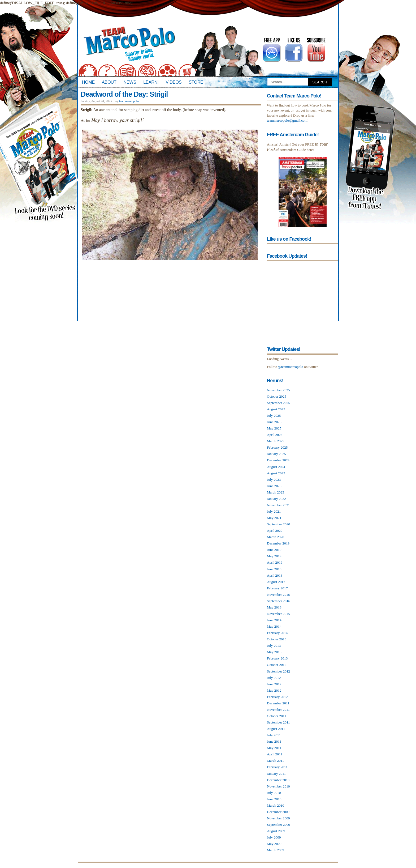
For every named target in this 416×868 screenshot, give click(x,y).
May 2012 (274, 690)
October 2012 (277, 665)
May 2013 (274, 652)
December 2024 (278, 460)
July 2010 (274, 793)
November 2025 (278, 390)
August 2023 (276, 473)
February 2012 (277, 697)
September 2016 (278, 601)
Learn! (151, 82)
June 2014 (274, 620)
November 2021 (278, 505)
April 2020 (275, 531)
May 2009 (274, 844)
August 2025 (276, 409)
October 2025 (277, 396)
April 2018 (275, 575)
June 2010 (274, 799)
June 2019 (274, 550)
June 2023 (274, 486)
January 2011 (276, 774)
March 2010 (276, 805)
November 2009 (278, 818)
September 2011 (278, 722)
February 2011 (277, 767)
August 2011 (276, 729)
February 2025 (277, 447)
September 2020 (278, 524)
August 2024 (276, 467)
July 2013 (274, 646)
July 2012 (274, 678)
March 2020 (276, 537)
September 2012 (278, 671)
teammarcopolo (129, 101)
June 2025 (274, 422)
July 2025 (274, 416)
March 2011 (276, 761)
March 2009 (276, 850)
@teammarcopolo (291, 367)
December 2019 (278, 543)
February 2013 (277, 658)
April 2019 (275, 562)
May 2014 (274, 626)
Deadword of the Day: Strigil (124, 94)
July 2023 (274, 480)
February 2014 (277, 633)
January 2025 (276, 454)
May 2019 (274, 556)
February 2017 (277, 588)
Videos (174, 82)
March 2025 (276, 441)
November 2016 (278, 595)
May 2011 (274, 748)
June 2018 (274, 569)
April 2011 (275, 754)
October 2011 (277, 716)
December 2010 (278, 780)
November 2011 (278, 710)
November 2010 (278, 786)
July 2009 (274, 837)
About (109, 82)
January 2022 (276, 499)
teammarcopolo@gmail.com (287, 120)
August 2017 (276, 582)
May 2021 (274, 518)
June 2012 (274, 684)
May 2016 (274, 607)
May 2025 (274, 428)
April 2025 (275, 435)
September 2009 (278, 825)
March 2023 (276, 492)
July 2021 (274, 511)
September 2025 (278, 403)
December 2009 (278, 812)
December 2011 (278, 703)
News (130, 82)
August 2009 (276, 831)
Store (196, 82)
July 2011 (274, 735)
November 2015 (278, 614)
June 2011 (274, 741)
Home (88, 82)
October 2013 (277, 639)
